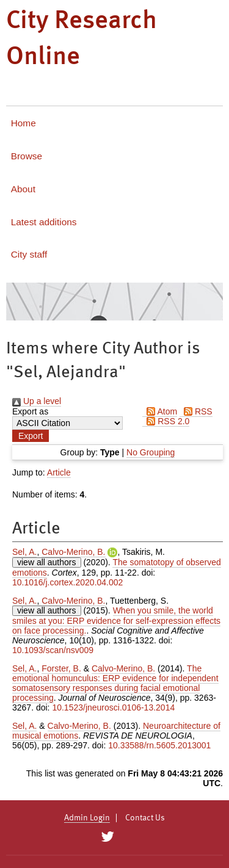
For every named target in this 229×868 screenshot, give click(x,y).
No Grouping (151, 452)
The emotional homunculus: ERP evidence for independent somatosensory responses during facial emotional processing (115, 683)
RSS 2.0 (166, 421)
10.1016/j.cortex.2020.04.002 (67, 582)
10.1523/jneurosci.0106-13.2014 (113, 707)
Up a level (37, 401)
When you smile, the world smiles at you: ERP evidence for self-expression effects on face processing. (116, 620)
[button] (31, 436)
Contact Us (145, 818)
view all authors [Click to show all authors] (47, 562)
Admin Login (87, 818)
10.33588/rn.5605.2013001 (159, 745)
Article (59, 472)
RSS (196, 411)
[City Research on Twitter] (108, 837)
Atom (160, 411)
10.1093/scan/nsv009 (53, 650)
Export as (30, 411)
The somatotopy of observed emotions (117, 567)
